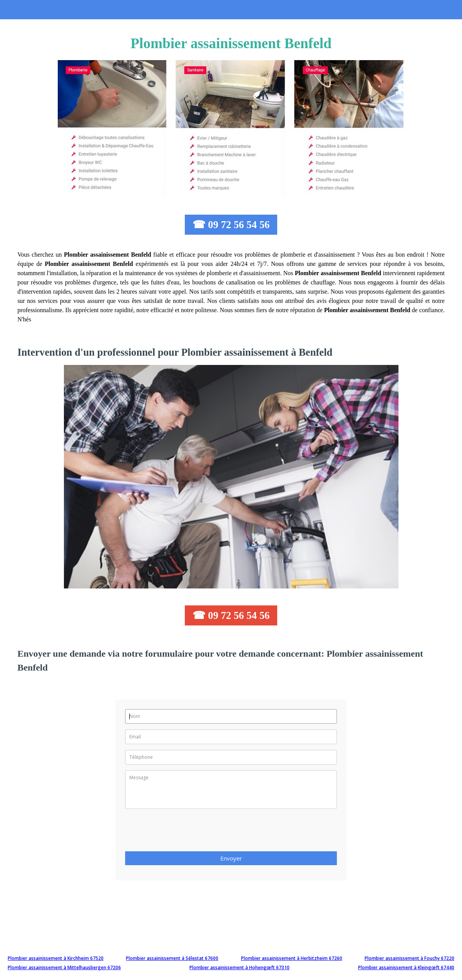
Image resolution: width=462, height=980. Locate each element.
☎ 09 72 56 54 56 (231, 225)
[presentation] (184, 832)
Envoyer (231, 858)
